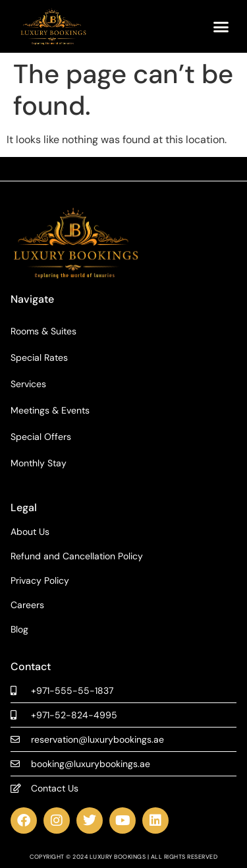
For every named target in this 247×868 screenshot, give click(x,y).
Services (28, 384)
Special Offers (41, 437)
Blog (19, 630)
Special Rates (39, 357)
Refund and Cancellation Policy (77, 556)
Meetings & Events (50, 410)
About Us (30, 532)
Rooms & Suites (43, 331)
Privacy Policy (40, 581)
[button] (221, 26)
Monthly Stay (39, 463)
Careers (27, 605)
